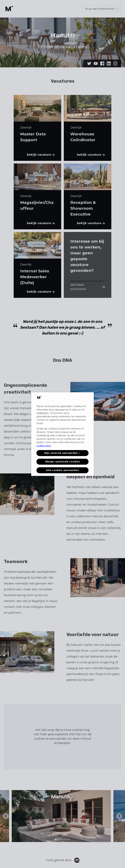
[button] (62, 453)
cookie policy (44, 446)
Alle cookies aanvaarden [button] (62, 470)
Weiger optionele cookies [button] (63, 462)
